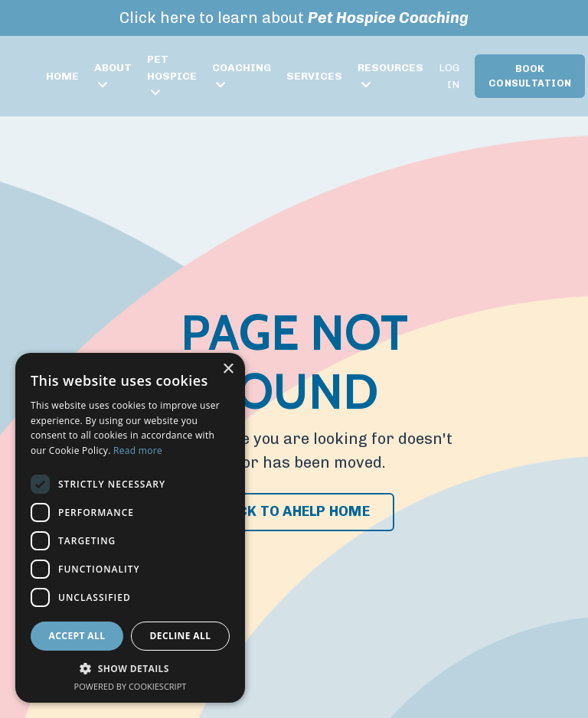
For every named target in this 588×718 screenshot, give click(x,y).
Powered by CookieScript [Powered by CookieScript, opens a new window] (131, 686)
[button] (130, 669)
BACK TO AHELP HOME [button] (294, 511)
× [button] (228, 369)
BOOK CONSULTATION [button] (530, 76)
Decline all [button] (181, 636)
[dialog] (130, 528)
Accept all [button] (77, 636)
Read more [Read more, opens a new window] (138, 450)
